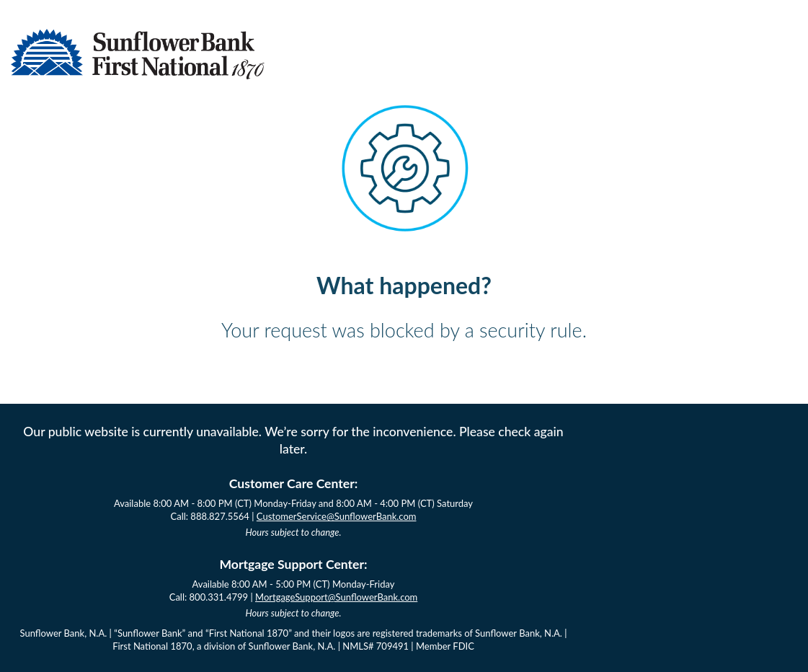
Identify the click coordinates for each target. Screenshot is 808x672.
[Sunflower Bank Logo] (138, 75)
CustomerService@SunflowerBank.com (337, 516)
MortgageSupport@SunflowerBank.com (336, 597)
